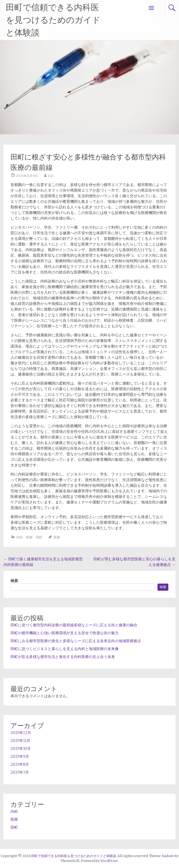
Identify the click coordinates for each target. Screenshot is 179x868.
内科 (20, 537)
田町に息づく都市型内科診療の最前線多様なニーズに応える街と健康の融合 (74, 625)
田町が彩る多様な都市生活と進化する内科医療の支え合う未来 (63, 657)
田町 (39, 537)
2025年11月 (20, 741)
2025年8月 (20, 764)
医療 (29, 537)
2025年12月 (21, 733)
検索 (14, 581)
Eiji (51, 176)
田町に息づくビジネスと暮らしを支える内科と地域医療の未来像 (65, 649)
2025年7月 (20, 772)
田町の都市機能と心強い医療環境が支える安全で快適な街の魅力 (65, 633)
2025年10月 (21, 748)
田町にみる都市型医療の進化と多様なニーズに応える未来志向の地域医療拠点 (76, 641)
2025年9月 (20, 756)
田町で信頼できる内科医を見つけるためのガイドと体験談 (53, 20)
